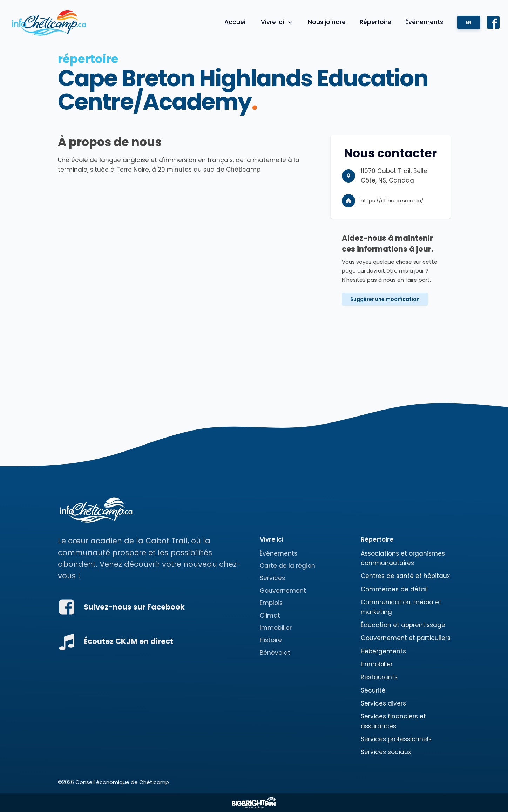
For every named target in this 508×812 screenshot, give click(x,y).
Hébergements (383, 651)
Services (272, 578)
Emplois (271, 603)
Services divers (383, 703)
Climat (270, 615)
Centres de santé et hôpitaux (405, 576)
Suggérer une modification (385, 299)
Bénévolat (275, 653)
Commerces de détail (394, 589)
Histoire (271, 640)
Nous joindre (327, 22)
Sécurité (373, 690)
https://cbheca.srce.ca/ (392, 201)
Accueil (236, 22)
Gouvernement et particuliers (406, 638)
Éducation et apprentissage (403, 625)
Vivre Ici (277, 22)
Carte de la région (287, 566)
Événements (424, 22)
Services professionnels (396, 739)
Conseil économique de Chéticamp (122, 782)
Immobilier (276, 628)
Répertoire (375, 22)
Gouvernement (283, 591)
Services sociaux (386, 752)
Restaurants (379, 677)
